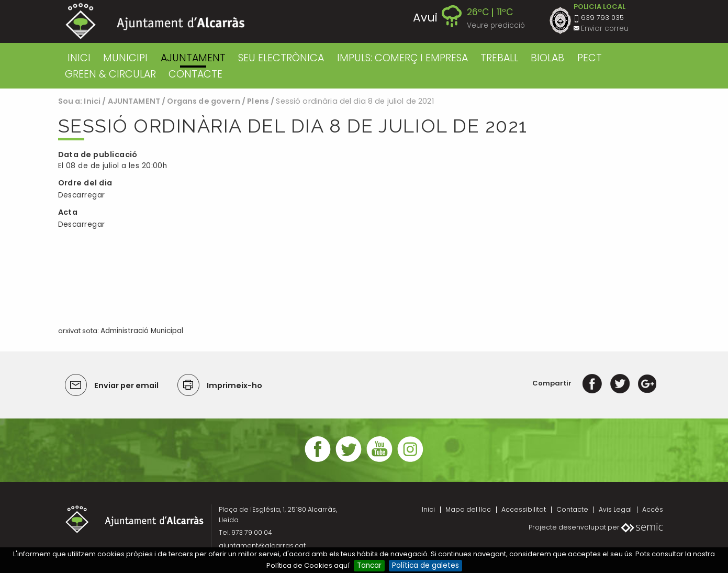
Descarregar (82, 195)
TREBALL (499, 58)
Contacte (572, 509)
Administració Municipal (142, 331)
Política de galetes (425, 565)
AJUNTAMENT (193, 58)
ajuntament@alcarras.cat (262, 546)
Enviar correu (605, 29)
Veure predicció (496, 25)
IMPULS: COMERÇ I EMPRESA (402, 58)
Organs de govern (203, 101)
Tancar (369, 565)
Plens (258, 101)
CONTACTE (195, 74)
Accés (653, 509)
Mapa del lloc (468, 509)
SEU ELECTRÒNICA (281, 58)
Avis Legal (615, 509)
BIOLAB (547, 58)
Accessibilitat (524, 509)
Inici (79, 58)
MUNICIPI (125, 58)
